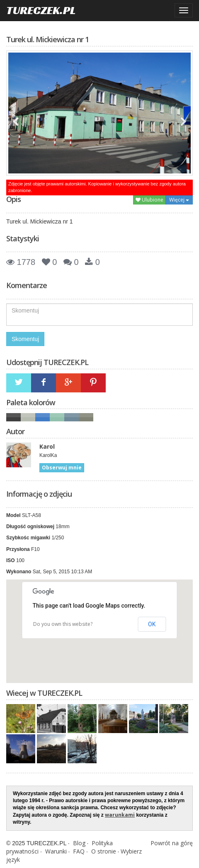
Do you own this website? (63, 624)
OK (152, 624)
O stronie (104, 851)
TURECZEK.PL (41, 10)
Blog (79, 843)
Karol (47, 446)
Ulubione (149, 200)
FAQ (79, 851)
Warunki (56, 851)
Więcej (179, 200)
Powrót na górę (172, 843)
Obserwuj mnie (62, 468)
